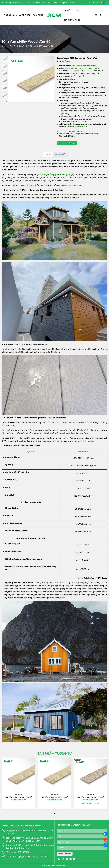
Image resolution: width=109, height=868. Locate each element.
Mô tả (48, 154)
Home (4, 46)
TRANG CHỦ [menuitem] (11, 15)
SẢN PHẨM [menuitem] (38, 15)
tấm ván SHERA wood (32, 589)
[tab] (48, 154)
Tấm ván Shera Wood (89, 134)
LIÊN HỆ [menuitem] (78, 10)
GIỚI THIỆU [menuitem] (25, 15)
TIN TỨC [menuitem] (67, 10)
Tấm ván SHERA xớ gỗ (67, 136)
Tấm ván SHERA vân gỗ (71, 134)
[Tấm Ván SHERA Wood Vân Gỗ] (19, 775)
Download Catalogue (67, 143)
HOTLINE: (92, 3)
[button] (106, 15)
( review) (68, 61)
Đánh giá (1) (60, 154)
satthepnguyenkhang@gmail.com (30, 856)
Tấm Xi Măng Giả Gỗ (69, 161)
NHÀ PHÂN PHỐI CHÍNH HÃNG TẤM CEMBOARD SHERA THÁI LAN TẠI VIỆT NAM (38, 3)
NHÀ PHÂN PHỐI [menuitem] (71, 20)
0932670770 (102, 3)
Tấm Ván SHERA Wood (18, 46)
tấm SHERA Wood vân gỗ (96, 161)
